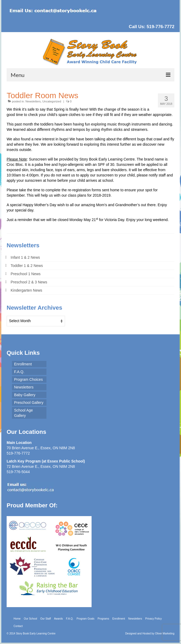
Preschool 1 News (26, 274)
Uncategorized (52, 101)
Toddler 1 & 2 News (27, 266)
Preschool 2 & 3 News (29, 282)
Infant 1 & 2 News (25, 257)
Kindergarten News (26, 290)
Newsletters (33, 101)
